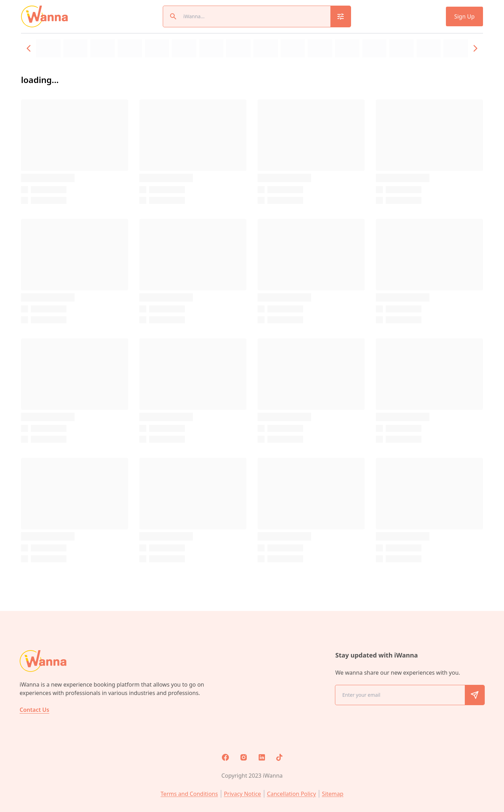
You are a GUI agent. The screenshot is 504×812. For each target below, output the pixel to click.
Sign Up (464, 16)
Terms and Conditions (189, 794)
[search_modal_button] (341, 16)
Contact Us (34, 710)
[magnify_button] (173, 16)
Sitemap (333, 794)
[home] (44, 16)
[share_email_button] (475, 695)
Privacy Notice (243, 794)
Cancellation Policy (292, 794)
